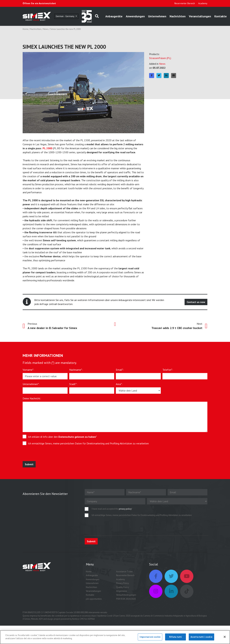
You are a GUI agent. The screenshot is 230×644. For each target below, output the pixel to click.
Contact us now (196, 302)
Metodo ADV (37, 619)
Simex (27, 619)
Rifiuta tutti (176, 637)
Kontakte (221, 16)
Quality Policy (123, 587)
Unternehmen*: (31, 384)
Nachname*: (76, 370)
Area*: (119, 384)
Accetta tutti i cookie (201, 637)
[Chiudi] (225, 637)
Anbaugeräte (114, 16)
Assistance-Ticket (124, 572)
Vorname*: (28, 370)
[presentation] (47, 455)
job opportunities (94, 599)
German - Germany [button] (65, 16)
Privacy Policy (122, 583)
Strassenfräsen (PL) (160, 58)
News (46, 29)
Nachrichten (178, 16)
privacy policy (125, 509)
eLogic (50, 619)
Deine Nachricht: (32, 398)
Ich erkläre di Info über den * (62, 437)
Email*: (120, 370)
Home (25, 29)
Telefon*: (168, 370)
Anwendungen (135, 16)
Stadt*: (73, 384)
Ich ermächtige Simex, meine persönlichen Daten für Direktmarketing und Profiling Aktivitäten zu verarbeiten (88, 443)
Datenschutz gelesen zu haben (77, 437)
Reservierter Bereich (185, 3)
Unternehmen (157, 16)
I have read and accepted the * (112, 509)
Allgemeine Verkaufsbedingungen (126, 593)
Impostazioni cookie (150, 637)
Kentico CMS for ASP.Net (83, 619)
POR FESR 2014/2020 (126, 599)
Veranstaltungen (200, 16)
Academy (203, 3)
